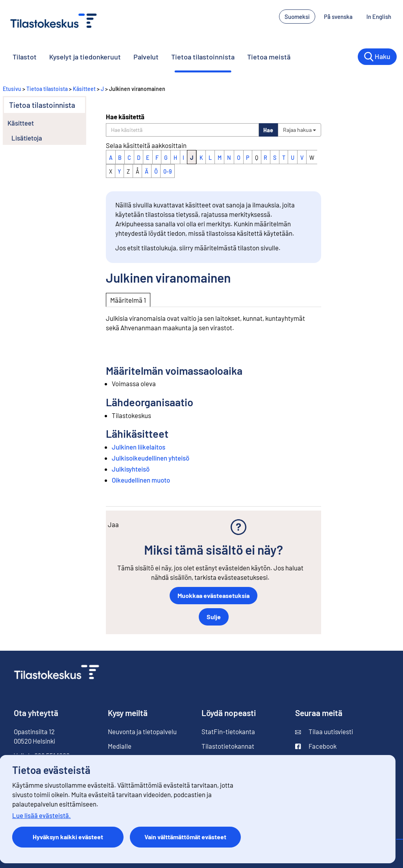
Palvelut (146, 57)
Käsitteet (84, 89)
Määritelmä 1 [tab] (128, 300)
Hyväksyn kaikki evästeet (68, 837)
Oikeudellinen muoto (141, 480)
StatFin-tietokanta (228, 731)
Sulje (214, 617)
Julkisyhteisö (131, 469)
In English (379, 17)
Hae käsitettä (125, 117)
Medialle (120, 746)
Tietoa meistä (269, 57)
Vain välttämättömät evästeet (185, 837)
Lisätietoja (27, 138)
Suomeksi (297, 17)
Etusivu (12, 89)
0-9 (167, 171)
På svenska (338, 17)
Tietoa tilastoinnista (203, 57)
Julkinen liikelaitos (139, 447)
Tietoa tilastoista (47, 89)
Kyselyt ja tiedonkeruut (85, 57)
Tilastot (25, 57)
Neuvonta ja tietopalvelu (142, 731)
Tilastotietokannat (228, 746)
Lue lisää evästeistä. (42, 815)
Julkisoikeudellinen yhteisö (151, 458)
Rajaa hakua (299, 130)
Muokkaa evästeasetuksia (214, 595)
